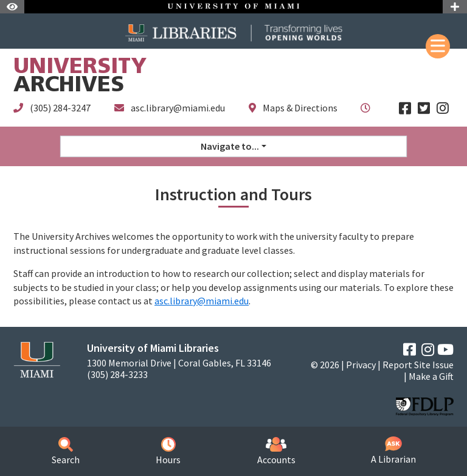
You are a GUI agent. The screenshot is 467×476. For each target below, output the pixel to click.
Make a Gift (431, 376)
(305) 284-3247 (60, 108)
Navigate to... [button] (230, 146)
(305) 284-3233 (117, 375)
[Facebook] (405, 108)
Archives (80, 77)
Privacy (361, 365)
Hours (168, 451)
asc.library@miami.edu (178, 108)
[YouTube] (445, 350)
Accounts (276, 451)
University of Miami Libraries (153, 348)
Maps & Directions (300, 108)
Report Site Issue (418, 365)
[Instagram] (443, 108)
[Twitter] (424, 108)
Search (66, 451)
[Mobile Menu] (438, 46)
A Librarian (393, 451)
